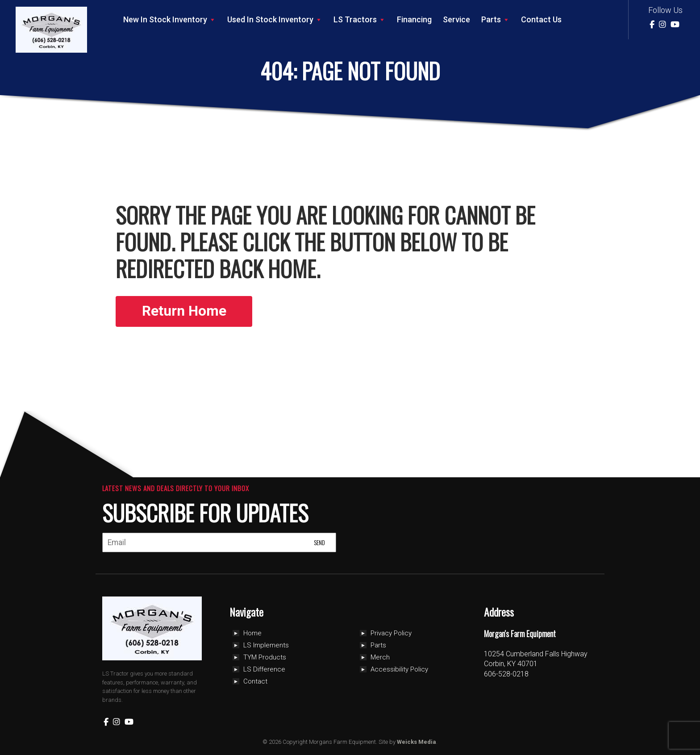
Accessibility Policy (399, 669)
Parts (496, 19)
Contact (255, 681)
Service (456, 19)
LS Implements (266, 645)
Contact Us (541, 19)
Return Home (185, 311)
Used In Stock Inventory (275, 19)
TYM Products (265, 657)
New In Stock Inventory (170, 19)
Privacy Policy (391, 633)
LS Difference (264, 669)
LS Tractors (360, 19)
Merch (380, 657)
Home (252, 633)
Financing (414, 19)
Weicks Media (417, 742)
